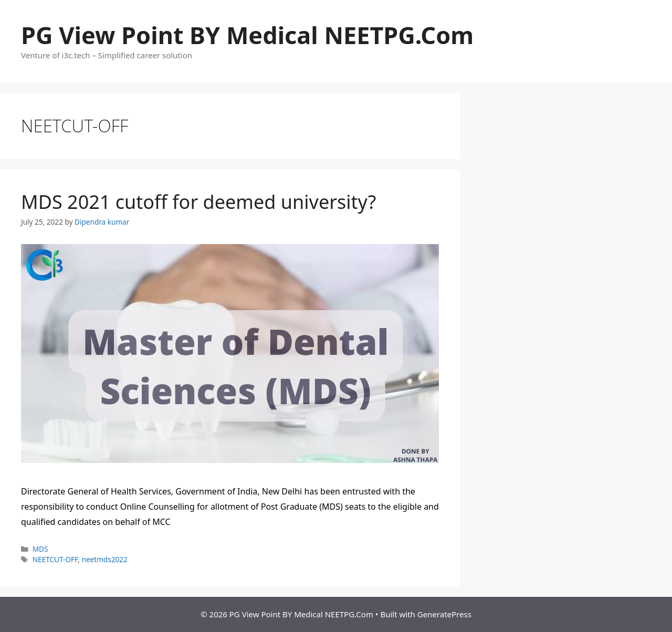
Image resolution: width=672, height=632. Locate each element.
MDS (40, 549)
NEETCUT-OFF (55, 559)
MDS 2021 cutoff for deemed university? (198, 202)
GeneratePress (444, 614)
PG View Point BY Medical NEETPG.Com (247, 35)
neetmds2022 (105, 559)
